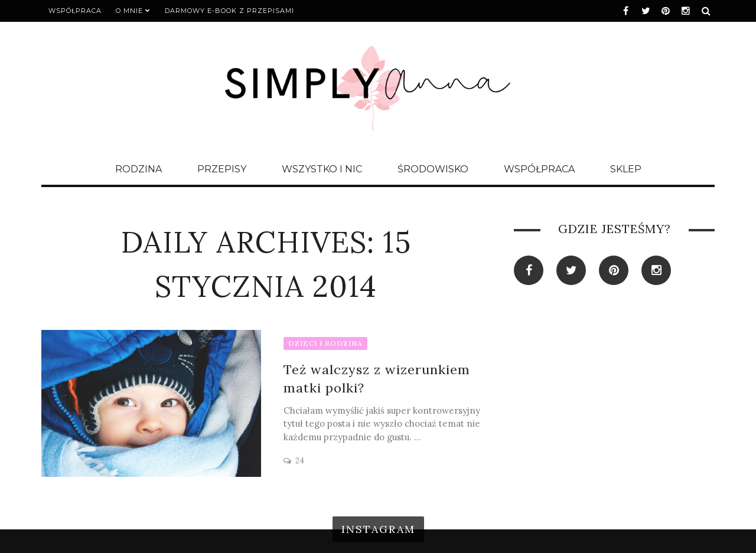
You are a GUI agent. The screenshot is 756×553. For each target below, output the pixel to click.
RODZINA (139, 169)
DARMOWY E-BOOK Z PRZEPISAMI (229, 11)
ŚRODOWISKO (433, 169)
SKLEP (626, 169)
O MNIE (129, 11)
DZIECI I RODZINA (325, 343)
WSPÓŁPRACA (75, 11)
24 (300, 461)
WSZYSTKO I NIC (322, 169)
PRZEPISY (222, 169)
